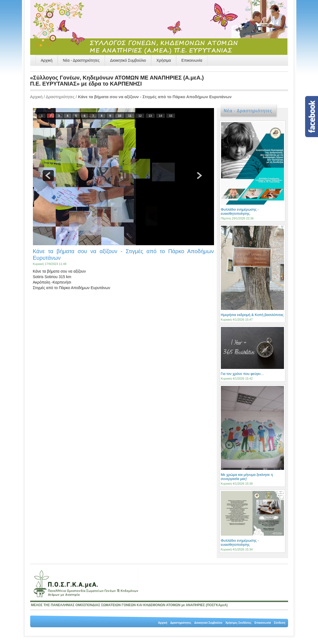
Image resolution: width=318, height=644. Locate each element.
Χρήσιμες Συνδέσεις (238, 623)
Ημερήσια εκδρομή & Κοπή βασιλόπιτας (252, 315)
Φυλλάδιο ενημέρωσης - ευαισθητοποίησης (240, 543)
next (199, 176)
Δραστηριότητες (60, 97)
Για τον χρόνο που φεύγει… (243, 374)
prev (48, 176)
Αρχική (47, 60)
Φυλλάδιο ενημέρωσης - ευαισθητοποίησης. (240, 211)
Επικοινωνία (192, 60)
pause (123, 176)
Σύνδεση (279, 623)
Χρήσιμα (164, 60)
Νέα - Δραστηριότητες (81, 60)
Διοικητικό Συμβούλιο (128, 60)
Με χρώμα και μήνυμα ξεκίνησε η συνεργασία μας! (247, 477)
